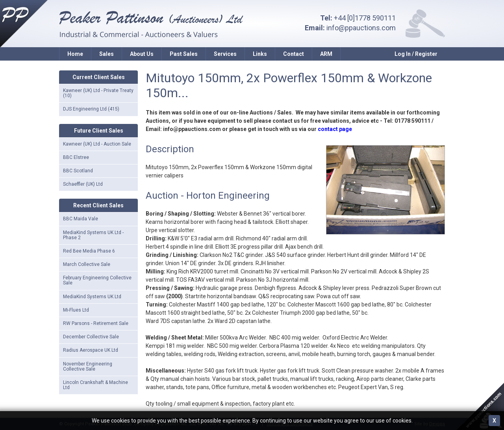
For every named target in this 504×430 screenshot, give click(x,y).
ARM (326, 54)
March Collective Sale (87, 264)
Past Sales (184, 54)
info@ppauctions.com (361, 28)
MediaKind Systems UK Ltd (92, 297)
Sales (107, 54)
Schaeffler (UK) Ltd (83, 184)
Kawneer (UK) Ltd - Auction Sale (97, 144)
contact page (335, 129)
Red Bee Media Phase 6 (89, 251)
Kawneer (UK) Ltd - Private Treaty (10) (98, 93)
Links (260, 54)
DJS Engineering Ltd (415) (91, 109)
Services (225, 54)
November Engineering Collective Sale (88, 366)
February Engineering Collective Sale (97, 280)
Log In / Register (416, 54)
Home (75, 54)
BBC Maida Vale (81, 219)
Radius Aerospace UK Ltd (91, 350)
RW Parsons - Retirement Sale (96, 323)
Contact (294, 54)
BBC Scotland (78, 171)
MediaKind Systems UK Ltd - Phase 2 (93, 235)
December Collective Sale (91, 337)
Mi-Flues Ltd (76, 310)
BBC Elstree (76, 157)
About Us (142, 54)
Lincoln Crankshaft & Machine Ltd (95, 385)
